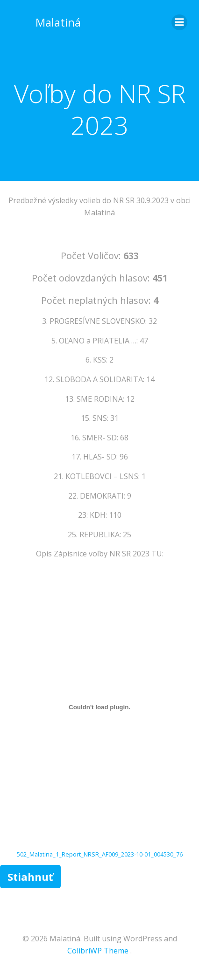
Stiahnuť (30, 877)
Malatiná (58, 22)
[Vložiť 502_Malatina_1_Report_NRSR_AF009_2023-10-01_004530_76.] (99, 707)
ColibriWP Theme (98, 951)
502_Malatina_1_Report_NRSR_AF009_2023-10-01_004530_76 (100, 854)
